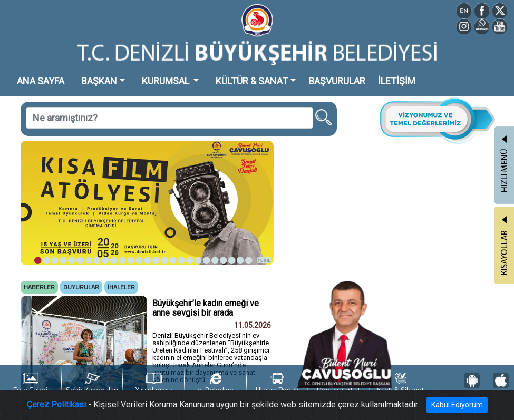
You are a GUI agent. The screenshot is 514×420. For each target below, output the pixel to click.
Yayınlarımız (154, 384)
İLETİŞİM (397, 81)
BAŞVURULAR (337, 81)
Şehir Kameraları (92, 384)
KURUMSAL (167, 81)
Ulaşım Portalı (277, 384)
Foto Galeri (30, 384)
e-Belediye (216, 384)
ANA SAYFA (41, 81)
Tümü (264, 260)
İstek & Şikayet (400, 384)
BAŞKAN (99, 81)
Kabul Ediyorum (457, 405)
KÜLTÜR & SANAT (252, 81)
